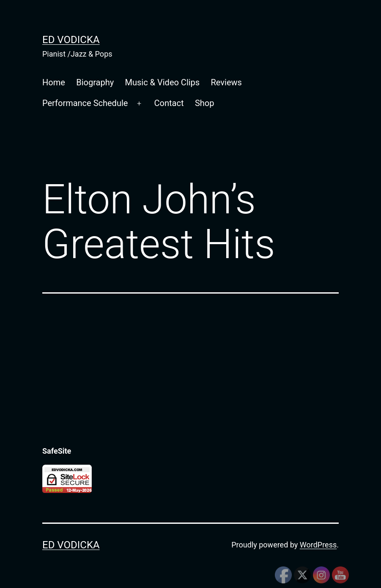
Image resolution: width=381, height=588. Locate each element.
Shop (205, 103)
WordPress (318, 545)
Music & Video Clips (163, 82)
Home (54, 82)
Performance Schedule (85, 103)
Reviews (226, 82)
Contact (169, 103)
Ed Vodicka (71, 40)
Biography (95, 82)
